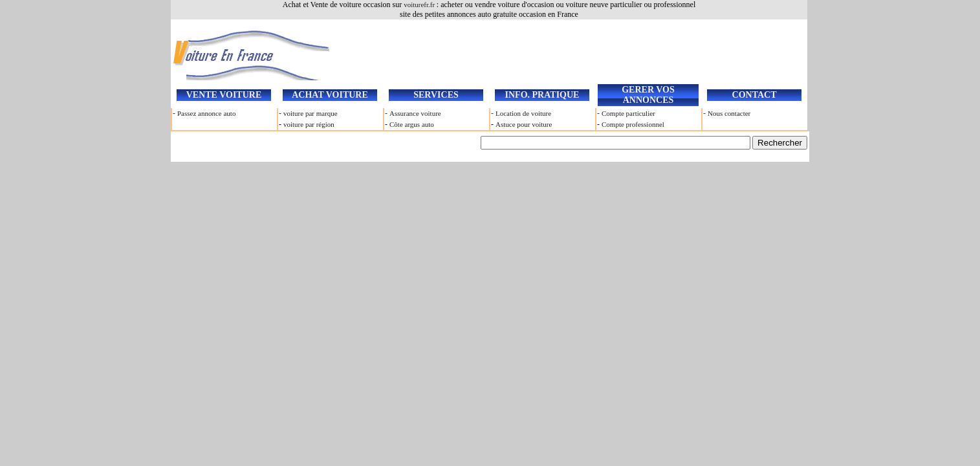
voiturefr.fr (420, 5)
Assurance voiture (415, 113)
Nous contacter (729, 113)
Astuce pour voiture (524, 124)
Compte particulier (628, 113)
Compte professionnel (633, 124)
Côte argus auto (412, 124)
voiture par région (309, 124)
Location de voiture (523, 113)
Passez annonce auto (206, 113)
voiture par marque (310, 113)
